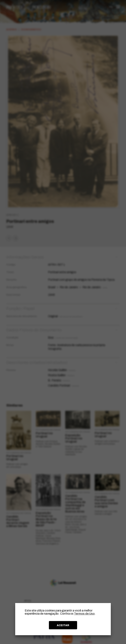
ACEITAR (63, 625)
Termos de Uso (84, 614)
